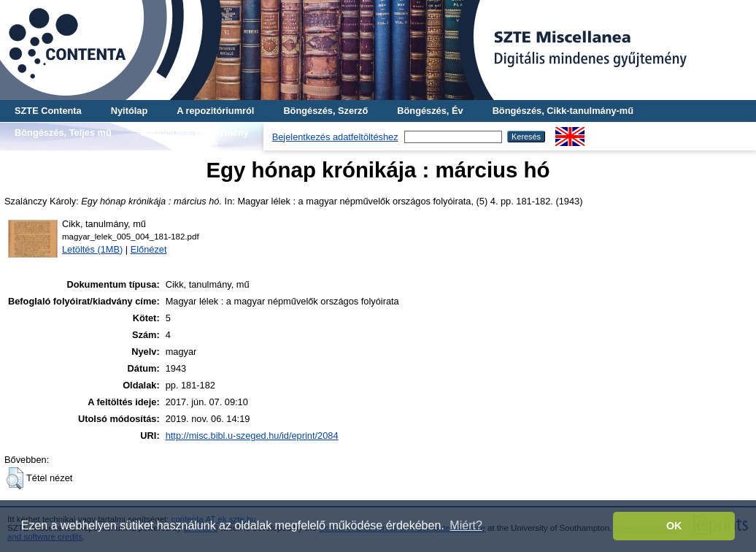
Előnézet (149, 249)
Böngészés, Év (430, 111)
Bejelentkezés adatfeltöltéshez (335, 137)
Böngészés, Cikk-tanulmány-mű (563, 111)
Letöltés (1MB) (92, 249)
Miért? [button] (466, 525)
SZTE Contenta (48, 111)
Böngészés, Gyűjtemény (195, 133)
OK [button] (674, 526)
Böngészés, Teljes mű (63, 133)
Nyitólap (129, 111)
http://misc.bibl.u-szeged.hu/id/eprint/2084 (252, 436)
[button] (15, 478)
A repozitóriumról (215, 111)
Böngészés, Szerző (325, 111)
